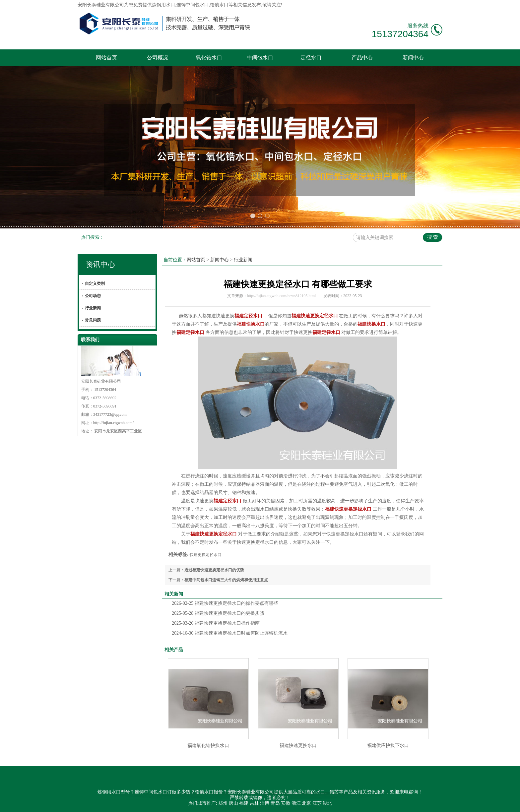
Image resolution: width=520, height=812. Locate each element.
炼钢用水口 (163, 5)
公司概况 (158, 58)
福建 (244, 803)
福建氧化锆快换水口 (208, 746)
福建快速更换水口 (298, 746)
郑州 (223, 803)
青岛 (275, 803)
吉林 (254, 803)
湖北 (327, 803)
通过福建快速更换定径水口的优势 (214, 570)
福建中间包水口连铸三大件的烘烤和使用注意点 (226, 580)
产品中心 (362, 58)
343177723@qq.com (110, 414)
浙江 (296, 803)
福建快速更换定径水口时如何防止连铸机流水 (230, 633)
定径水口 (311, 58)
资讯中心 (100, 264)
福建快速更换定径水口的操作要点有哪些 (225, 603)
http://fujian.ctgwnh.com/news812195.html (282, 296)
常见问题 (93, 320)
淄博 (265, 803)
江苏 (317, 803)
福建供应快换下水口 (388, 746)
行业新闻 (93, 308)
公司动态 (93, 296)
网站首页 (106, 58)
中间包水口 (260, 58)
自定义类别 (95, 283)
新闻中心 (413, 58)
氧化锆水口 (209, 58)
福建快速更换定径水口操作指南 (216, 623)
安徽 (286, 803)
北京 (306, 803)
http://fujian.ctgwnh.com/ (113, 423)
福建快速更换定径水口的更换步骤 (218, 613)
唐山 (233, 803)
